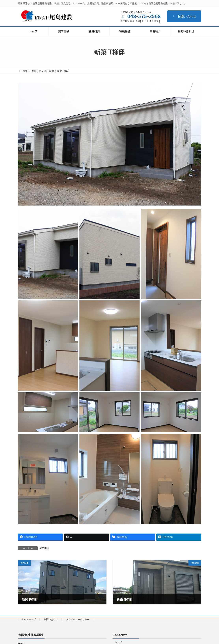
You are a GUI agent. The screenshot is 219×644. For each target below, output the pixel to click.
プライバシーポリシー (78, 619)
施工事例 (44, 548)
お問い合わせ (184, 16)
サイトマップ (29, 619)
